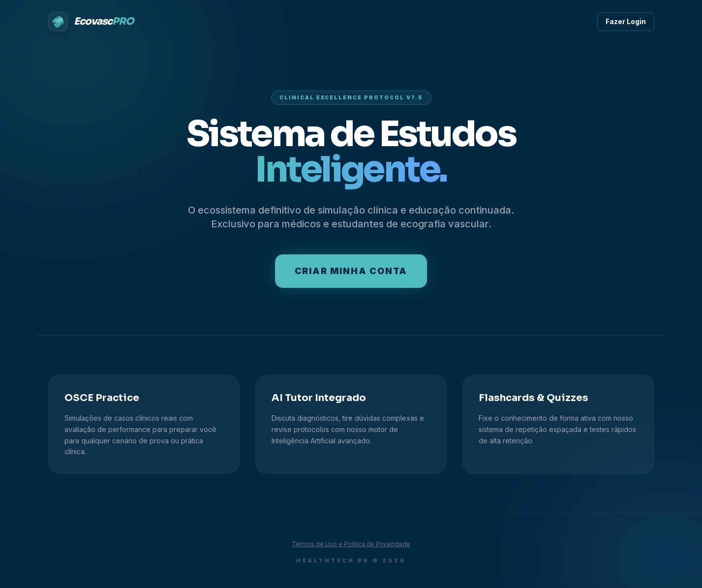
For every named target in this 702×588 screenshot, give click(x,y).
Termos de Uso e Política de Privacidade (351, 544)
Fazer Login (626, 21)
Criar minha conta (351, 271)
